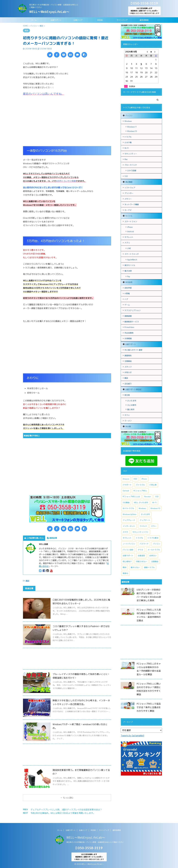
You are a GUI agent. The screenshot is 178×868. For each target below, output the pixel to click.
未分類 (128, 426)
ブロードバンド (131, 165)
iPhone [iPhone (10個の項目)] (144, 479)
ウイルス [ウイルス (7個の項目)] (143, 526)
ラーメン (128, 421)
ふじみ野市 (132, 405)
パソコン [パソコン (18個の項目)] (157, 544)
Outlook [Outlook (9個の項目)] (126, 491)
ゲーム (127, 305)
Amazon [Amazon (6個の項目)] (126, 479)
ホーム (34, 20)
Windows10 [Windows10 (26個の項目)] (155, 508)
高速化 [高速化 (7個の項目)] (125, 573)
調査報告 (128, 356)
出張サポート (56, 20)
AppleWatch (132, 260)
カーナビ (128, 210)
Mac (126, 159)
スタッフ (128, 367)
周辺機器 (129, 182)
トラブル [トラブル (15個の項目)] (140, 538)
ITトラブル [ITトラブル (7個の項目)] (140, 485)
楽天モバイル (130, 265)
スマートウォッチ (132, 254)
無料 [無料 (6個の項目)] (124, 567)
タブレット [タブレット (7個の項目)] (127, 538)
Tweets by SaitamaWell (133, 736)
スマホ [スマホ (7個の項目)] (125, 532)
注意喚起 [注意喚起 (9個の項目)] (155, 561)
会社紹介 (128, 384)
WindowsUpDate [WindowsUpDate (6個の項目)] (130, 514)
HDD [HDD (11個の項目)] (135, 479)
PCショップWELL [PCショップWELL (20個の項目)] (140, 491)
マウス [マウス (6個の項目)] (140, 550)
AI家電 (127, 293)
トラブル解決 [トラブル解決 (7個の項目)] (153, 538)
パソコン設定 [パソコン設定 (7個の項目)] (128, 550)
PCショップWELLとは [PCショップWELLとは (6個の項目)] (131, 497)
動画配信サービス (132, 322)
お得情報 (128, 339)
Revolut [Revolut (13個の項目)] (148, 497)
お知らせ (128, 372)
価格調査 (128, 316)
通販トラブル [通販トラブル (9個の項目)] (149, 567)
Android (131, 231)
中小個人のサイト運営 (133, 350)
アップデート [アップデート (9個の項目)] (145, 520)
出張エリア (78, 20)
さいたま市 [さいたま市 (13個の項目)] (145, 514)
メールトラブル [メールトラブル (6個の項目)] (154, 550)
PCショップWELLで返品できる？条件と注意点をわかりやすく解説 (149, 707)
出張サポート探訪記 (133, 389)
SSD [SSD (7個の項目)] (157, 497)
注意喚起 (128, 361)
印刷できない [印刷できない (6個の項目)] (141, 561)
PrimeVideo (129, 327)
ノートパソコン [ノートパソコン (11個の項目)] (129, 544)
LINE (129, 248)
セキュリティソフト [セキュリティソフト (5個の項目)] (140, 532)
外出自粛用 (129, 333)
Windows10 (132, 131)
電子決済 (128, 271)
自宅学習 (128, 288)
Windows (128, 121)
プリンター (129, 193)
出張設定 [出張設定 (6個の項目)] (141, 556)
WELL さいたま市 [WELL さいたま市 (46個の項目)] (141, 502)
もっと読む (68, 798)
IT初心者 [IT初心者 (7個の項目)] (153, 485)
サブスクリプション (133, 310)
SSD (126, 176)
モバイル (129, 216)
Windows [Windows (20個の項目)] (142, 508)
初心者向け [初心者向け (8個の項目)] (127, 561)
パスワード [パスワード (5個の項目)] (144, 544)
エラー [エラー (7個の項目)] (154, 526)
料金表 (100, 20)
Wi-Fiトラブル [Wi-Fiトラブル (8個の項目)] (128, 508)
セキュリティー (131, 154)
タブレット (129, 237)
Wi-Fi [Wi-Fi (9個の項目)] (154, 502)
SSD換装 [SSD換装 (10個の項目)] (126, 502)
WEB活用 (129, 282)
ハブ (126, 299)
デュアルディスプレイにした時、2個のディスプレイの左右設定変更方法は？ (66, 810)
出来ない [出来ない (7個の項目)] (153, 556)
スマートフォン (131, 221)
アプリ (127, 243)
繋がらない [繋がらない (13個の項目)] (135, 567)
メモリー (128, 199)
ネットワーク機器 (132, 204)
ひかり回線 (132, 171)
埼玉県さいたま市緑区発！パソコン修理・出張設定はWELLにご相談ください (95, 842)
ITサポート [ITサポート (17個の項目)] (127, 485)
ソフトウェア (130, 188)
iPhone (130, 227)
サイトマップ (122, 20)
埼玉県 (127, 395)
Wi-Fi (127, 148)
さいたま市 (132, 401)
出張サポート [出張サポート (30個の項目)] (128, 556)
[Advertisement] (67, 124)
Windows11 (132, 127)
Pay (129, 276)
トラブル (128, 137)
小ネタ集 (128, 142)
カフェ (127, 415)
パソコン (129, 116)
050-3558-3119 (144, 3)
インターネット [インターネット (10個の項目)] (129, 526)
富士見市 (131, 409)
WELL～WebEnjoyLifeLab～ (49, 12)
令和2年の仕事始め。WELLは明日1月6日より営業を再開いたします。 (63, 813)
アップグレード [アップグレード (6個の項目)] (129, 520)
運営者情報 (144, 20)
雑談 (28, 581)
